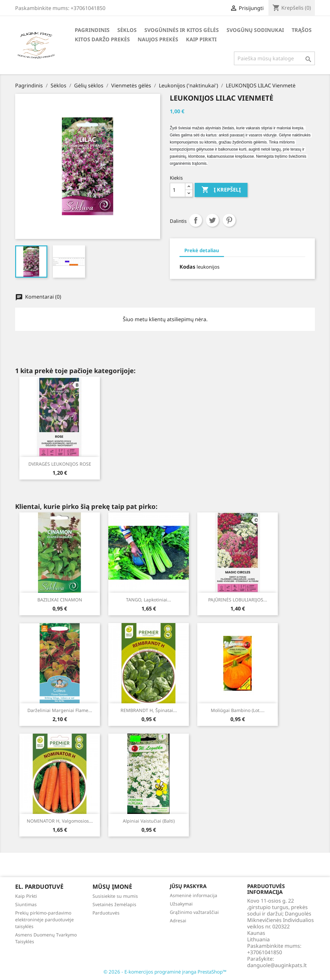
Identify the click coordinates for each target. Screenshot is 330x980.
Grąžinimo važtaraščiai (194, 912)
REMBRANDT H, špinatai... (149, 710)
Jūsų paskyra (188, 886)
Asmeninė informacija (194, 895)
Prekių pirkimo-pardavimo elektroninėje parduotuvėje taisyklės (44, 920)
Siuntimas (26, 904)
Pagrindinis (92, 30)
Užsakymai (181, 904)
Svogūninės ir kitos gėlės (182, 30)
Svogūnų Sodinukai (255, 30)
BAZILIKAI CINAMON (60, 600)
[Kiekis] (178, 190)
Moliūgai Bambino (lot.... (238, 710)
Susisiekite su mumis (115, 896)
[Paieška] (274, 58)
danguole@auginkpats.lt (277, 965)
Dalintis (196, 220)
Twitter (212, 220)
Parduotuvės (106, 913)
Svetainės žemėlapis (114, 904)
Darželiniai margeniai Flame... (60, 710)
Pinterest (229, 220)
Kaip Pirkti (201, 39)
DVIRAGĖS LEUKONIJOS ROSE (60, 464)
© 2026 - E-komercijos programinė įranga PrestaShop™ (165, 972)
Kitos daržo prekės (102, 39)
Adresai (178, 921)
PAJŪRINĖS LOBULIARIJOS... (238, 600)
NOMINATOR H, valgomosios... (60, 821)
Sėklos (127, 30)
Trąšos (302, 30)
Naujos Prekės (158, 39)
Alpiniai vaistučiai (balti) (149, 821)
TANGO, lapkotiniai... (149, 600)
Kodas (187, 267)
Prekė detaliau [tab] (202, 250)
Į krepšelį (221, 190)
